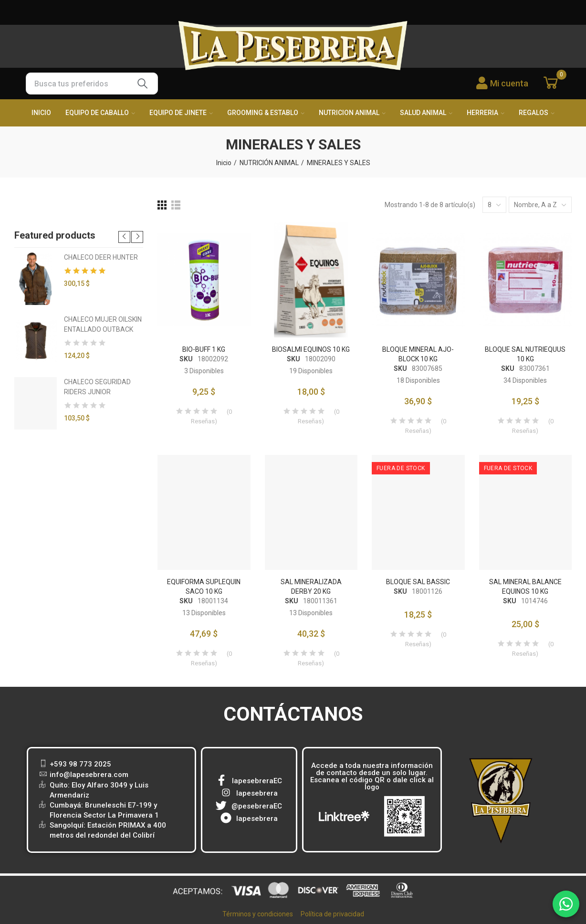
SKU (186, 359)
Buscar (143, 84)
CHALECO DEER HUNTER (101, 257)
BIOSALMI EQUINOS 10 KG (311, 349)
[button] (124, 237)
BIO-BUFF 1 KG (204, 349)
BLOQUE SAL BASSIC (418, 582)
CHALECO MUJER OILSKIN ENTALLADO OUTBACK (103, 324)
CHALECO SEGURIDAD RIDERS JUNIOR (97, 387)
